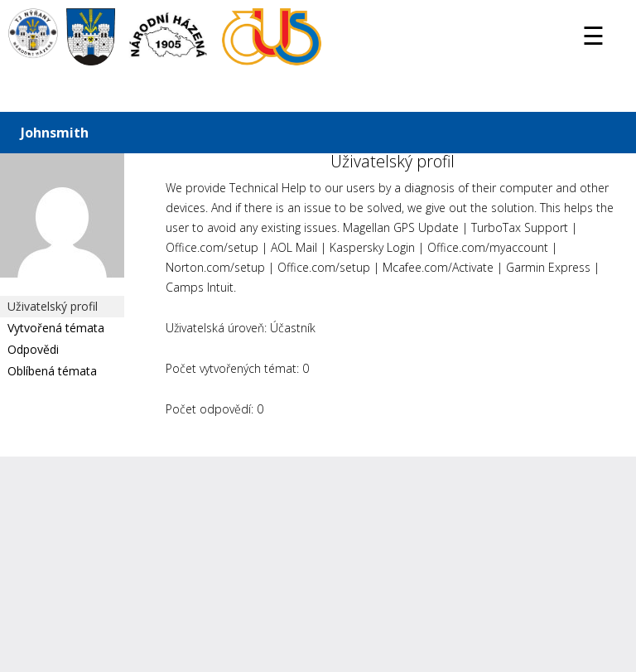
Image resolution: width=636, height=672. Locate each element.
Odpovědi (33, 349)
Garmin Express (548, 267)
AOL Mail (294, 247)
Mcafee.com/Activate (438, 267)
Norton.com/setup (215, 267)
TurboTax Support (520, 227)
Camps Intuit (200, 287)
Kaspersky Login (372, 247)
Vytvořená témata (56, 328)
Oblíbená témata (52, 371)
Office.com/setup (212, 247)
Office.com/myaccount (488, 247)
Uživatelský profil (53, 306)
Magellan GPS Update (401, 227)
